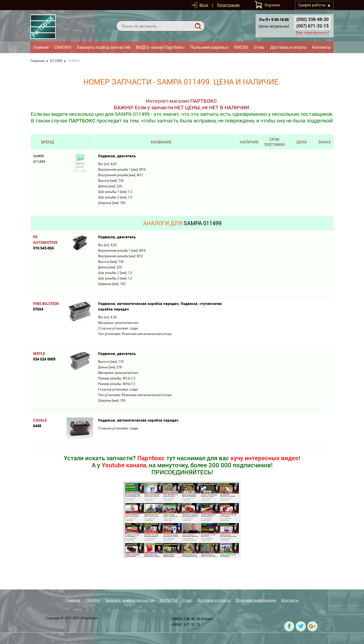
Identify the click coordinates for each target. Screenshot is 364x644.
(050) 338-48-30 (312, 19)
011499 (56, 61)
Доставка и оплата (288, 47)
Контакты (322, 47)
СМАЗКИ (63, 47)
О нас (259, 47)
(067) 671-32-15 (312, 26)
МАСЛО (241, 47)
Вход (204, 5)
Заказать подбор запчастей (103, 47)
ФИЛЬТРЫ (168, 600)
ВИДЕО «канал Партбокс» (160, 47)
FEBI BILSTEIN (47, 307)
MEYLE (47, 357)
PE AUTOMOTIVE (47, 243)
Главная (41, 47)
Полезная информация (256, 600)
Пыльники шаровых (209, 47)
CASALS (47, 423)
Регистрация (228, 5)
